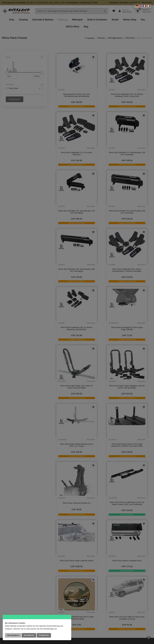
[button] (137, 6)
